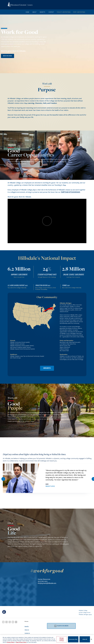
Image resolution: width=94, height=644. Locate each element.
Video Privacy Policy (21, 643)
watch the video (7, 56)
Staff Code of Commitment (71, 192)
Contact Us (27, 633)
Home (27, 12)
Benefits (27, 626)
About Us (27, 630)
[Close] (91, 640)
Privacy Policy (11, 643)
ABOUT (34, 12)
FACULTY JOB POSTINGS (64, 12)
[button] (3, 479)
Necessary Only (73, 640)
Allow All (85, 640)
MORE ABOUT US (47, 368)
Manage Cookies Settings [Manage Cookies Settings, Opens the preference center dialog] (62, 640)
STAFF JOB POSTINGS (79, 12)
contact (51, 12)
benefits (42, 12)
